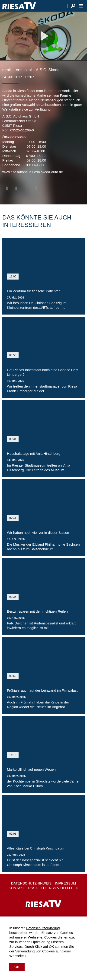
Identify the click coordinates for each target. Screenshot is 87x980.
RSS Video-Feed (64, 888)
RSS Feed (37, 888)
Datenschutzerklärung (43, 928)
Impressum (66, 883)
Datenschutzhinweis (31, 883)
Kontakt (17, 888)
